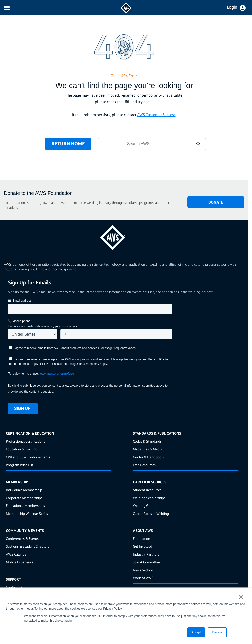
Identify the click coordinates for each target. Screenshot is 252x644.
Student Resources (147, 490)
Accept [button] (196, 632)
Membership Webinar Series (27, 514)
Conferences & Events (22, 539)
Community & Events (25, 531)
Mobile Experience (20, 562)
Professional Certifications (26, 441)
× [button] (241, 597)
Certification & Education (30, 433)
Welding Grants (144, 506)
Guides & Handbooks (149, 457)
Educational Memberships (25, 506)
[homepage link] (124, 236)
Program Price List (20, 465)
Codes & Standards (147, 441)
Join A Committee (146, 562)
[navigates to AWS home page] (126, 12)
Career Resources (150, 482)
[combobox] (145, 144)
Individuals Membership (24, 490)
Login (232, 7)
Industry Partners (146, 554)
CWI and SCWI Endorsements (28, 457)
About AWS (143, 531)
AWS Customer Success (156, 115)
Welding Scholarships (149, 498)
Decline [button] (217, 632)
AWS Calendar (17, 554)
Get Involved (142, 546)
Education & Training (22, 449)
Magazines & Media (147, 449)
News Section (143, 570)
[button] (198, 144)
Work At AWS (143, 578)
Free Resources (144, 465)
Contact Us (14, 587)
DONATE (216, 202)
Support (13, 579)
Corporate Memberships (24, 498)
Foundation (141, 539)
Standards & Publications (157, 433)
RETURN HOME (68, 144)
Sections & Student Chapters (28, 546)
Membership (17, 482)
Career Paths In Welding (151, 514)
